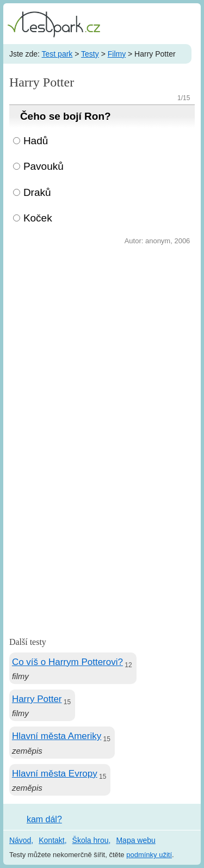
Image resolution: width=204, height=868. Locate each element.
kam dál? (44, 819)
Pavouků (44, 166)
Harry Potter (37, 699)
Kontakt (51, 840)
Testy (90, 54)
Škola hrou (91, 840)
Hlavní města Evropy (55, 774)
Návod (20, 840)
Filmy (117, 54)
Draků (37, 192)
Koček (38, 218)
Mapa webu (135, 840)
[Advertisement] (102, 355)
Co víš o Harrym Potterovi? (67, 662)
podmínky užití (149, 855)
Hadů (36, 141)
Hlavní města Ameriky (57, 736)
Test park (57, 54)
